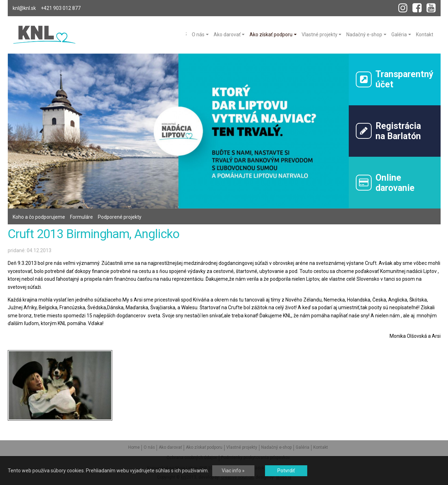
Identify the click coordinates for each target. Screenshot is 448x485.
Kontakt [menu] (425, 35)
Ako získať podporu (204, 447)
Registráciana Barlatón (388, 131)
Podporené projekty (120, 217)
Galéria (302, 447)
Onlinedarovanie (385, 183)
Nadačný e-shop (276, 447)
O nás (149, 447)
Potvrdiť (286, 471)
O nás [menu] (198, 35)
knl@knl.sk (24, 8)
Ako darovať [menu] (227, 35)
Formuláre (81, 217)
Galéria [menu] (399, 35)
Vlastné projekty (242, 447)
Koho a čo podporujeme (39, 217)
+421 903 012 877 (61, 8)
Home (134, 447)
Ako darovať (170, 447)
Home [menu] (186, 33)
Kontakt (321, 447)
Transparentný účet (395, 79)
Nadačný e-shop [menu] (364, 35)
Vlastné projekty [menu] (320, 35)
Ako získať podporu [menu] (271, 35)
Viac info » (233, 471)
